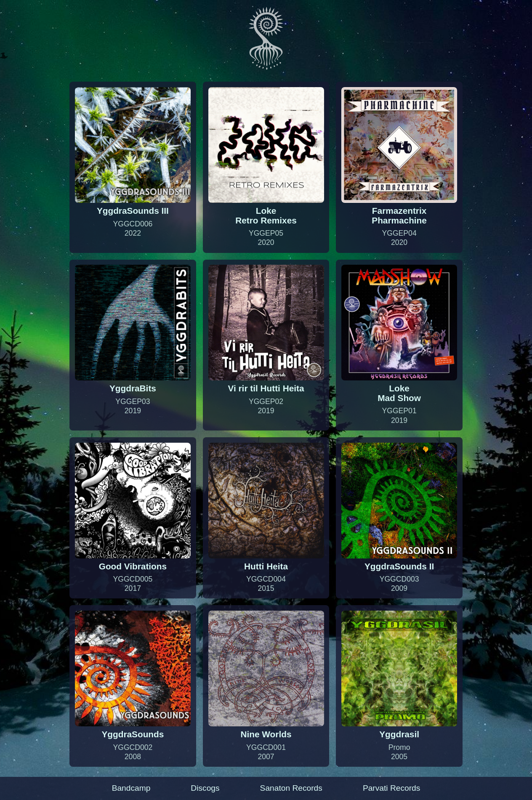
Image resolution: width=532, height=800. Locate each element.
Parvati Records (392, 788)
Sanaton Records (291, 788)
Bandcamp (131, 788)
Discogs (205, 788)
